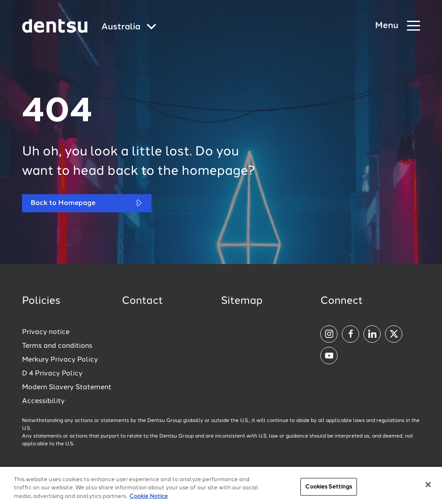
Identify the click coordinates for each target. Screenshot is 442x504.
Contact (142, 301)
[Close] (428, 489)
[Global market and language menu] (129, 27)
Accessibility (43, 401)
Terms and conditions (57, 346)
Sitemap (242, 301)
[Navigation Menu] (398, 26)
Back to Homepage (87, 203)
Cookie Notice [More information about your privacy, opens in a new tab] (149, 501)
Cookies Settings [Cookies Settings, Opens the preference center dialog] (328, 491)
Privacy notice (46, 332)
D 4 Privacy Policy (52, 374)
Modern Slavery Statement (67, 387)
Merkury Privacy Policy (60, 360)
